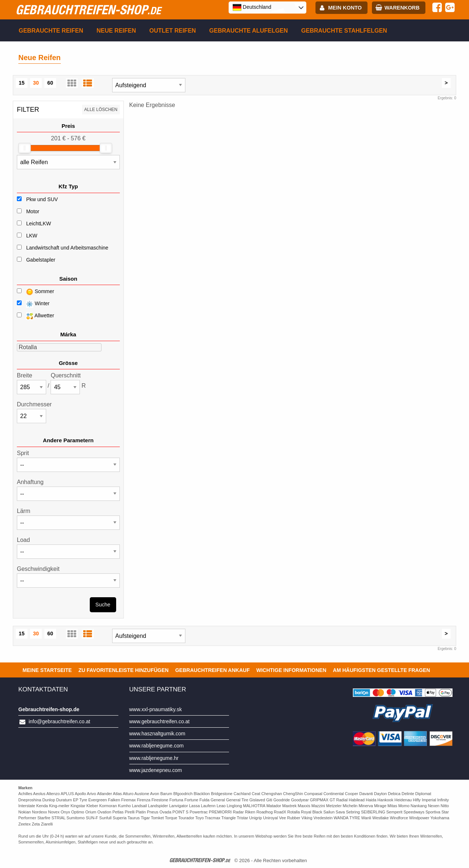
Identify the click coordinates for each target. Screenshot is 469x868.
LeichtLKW (38, 224)
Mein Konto (345, 8)
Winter (33, 304)
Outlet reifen (173, 31)
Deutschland (252, 7)
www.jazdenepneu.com (156, 770)
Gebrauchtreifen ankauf (212, 670)
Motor (33, 211)
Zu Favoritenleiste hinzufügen (123, 670)
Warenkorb (402, 8)
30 (36, 83)
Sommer (36, 292)
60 (50, 83)
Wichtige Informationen (291, 670)
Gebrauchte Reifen (51, 31)
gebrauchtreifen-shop (88, 10)
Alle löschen (101, 110)
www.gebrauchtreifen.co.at (160, 721)
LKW (32, 236)
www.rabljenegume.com (157, 746)
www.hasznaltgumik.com (157, 734)
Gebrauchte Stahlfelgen (344, 31)
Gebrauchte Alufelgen (249, 31)
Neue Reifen (116, 31)
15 (22, 83)
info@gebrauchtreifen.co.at (59, 721)
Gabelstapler (40, 260)
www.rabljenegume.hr (154, 758)
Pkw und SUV (42, 199)
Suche (103, 605)
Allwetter (36, 316)
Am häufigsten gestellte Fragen (382, 670)
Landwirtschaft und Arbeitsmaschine (67, 248)
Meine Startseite (47, 670)
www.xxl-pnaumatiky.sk (156, 709)
